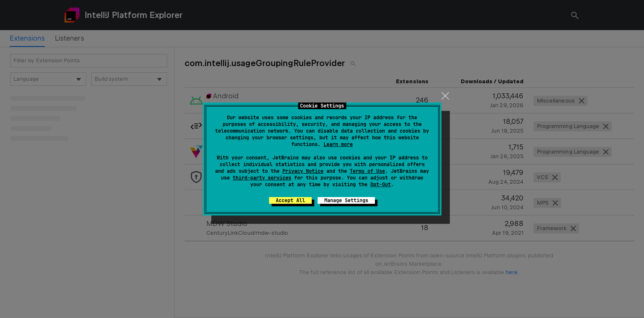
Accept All (290, 200)
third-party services (262, 178)
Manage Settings (346, 200)
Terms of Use (367, 171)
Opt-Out (381, 185)
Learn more (338, 144)
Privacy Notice (303, 171)
